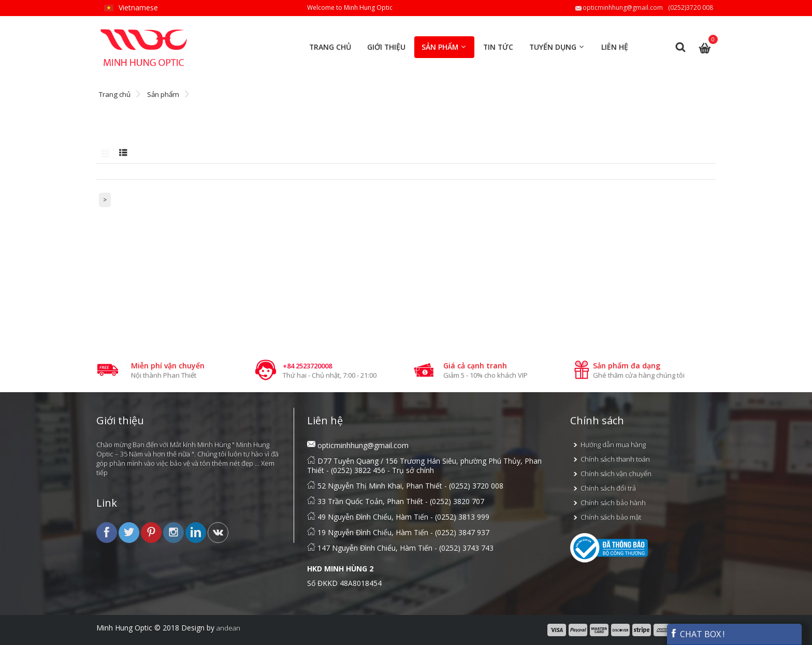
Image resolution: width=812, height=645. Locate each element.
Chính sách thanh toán (615, 459)
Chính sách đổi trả (608, 488)
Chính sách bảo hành (613, 503)
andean (228, 628)
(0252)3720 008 (691, 8)
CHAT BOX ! (697, 634)
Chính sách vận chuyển (616, 474)
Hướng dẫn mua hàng (613, 445)
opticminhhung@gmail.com (623, 8)
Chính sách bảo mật (611, 517)
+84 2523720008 (307, 366)
